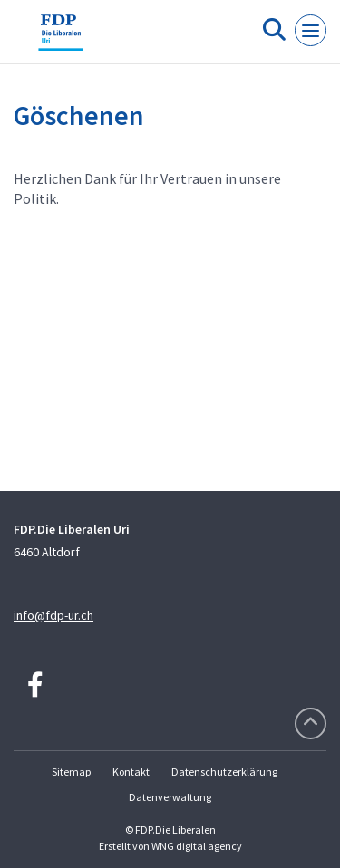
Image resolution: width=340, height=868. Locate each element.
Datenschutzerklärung (224, 772)
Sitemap (71, 772)
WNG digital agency (197, 846)
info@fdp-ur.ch (53, 615)
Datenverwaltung (170, 797)
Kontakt (131, 772)
